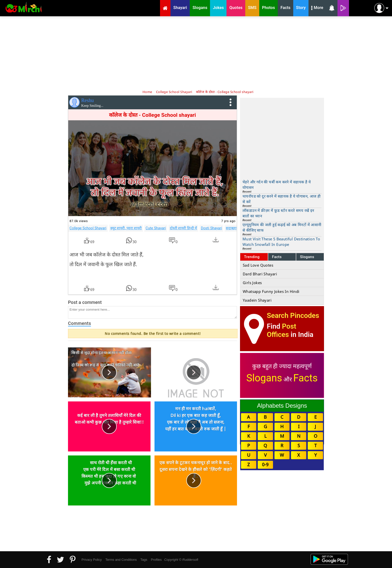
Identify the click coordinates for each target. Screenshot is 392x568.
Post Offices (281, 330)
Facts (277, 257)
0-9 (265, 464)
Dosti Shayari (211, 228)
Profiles (156, 560)
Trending (252, 257)
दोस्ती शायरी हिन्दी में (183, 228)
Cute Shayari (156, 228)
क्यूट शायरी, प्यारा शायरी (126, 228)
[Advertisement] (196, 53)
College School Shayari (88, 228)
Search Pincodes (293, 316)
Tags (144, 560)
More (317, 8)
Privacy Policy (92, 560)
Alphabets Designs (282, 406)
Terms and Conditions (121, 560)
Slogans (307, 257)
